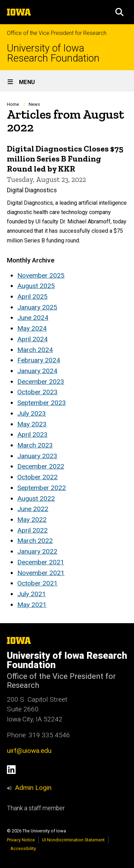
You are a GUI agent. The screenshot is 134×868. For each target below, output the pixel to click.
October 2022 (37, 477)
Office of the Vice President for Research (57, 33)
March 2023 (35, 445)
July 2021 (32, 594)
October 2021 (37, 583)
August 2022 (36, 498)
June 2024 (33, 318)
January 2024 (37, 371)
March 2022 (35, 541)
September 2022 (42, 488)
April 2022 (32, 530)
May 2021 (32, 605)
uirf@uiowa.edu (29, 751)
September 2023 (42, 403)
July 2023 (32, 413)
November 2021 (41, 573)
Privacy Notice (21, 840)
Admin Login (33, 788)
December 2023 (41, 382)
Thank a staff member (36, 808)
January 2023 (37, 456)
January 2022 (37, 551)
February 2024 (39, 360)
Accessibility (23, 848)
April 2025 (32, 297)
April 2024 (32, 339)
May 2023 (32, 424)
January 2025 (37, 307)
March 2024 (35, 350)
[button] (119, 12)
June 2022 (33, 509)
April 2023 (32, 435)
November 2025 (41, 275)
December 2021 (41, 562)
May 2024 (32, 328)
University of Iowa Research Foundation (53, 53)
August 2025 (36, 286)
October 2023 (37, 392)
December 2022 (41, 466)
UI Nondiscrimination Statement (73, 840)
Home (13, 104)
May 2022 (32, 520)
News (34, 104)
